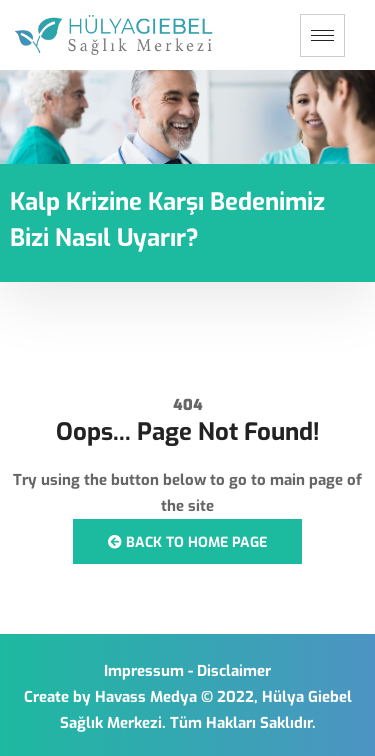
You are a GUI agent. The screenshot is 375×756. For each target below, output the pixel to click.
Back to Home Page (187, 542)
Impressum (144, 671)
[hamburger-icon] (322, 35)
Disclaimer (234, 671)
